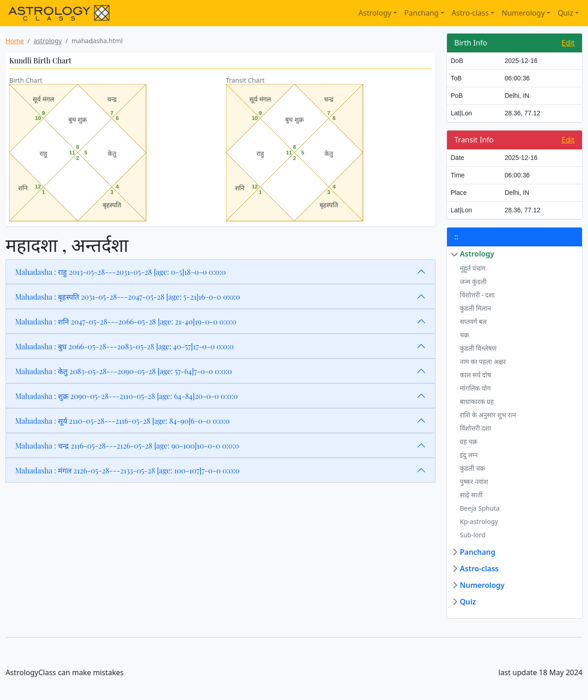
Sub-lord (473, 535)
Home (15, 41)
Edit (568, 43)
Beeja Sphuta (480, 508)
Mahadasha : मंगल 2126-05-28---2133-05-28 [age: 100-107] (127, 470)
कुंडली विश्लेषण (478, 348)
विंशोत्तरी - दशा (477, 295)
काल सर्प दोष (475, 375)
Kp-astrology (479, 521)
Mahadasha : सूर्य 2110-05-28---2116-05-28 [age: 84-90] (122, 421)
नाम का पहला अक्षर (483, 361)
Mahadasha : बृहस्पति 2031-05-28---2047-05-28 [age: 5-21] (128, 297)
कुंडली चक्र (472, 468)
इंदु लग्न (469, 455)
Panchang (421, 13)
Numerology (523, 13)
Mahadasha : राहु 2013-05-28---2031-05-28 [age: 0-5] (121, 272)
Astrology (375, 13)
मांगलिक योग (475, 388)
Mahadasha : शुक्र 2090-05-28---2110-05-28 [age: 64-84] (127, 396)
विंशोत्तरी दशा (475, 428)
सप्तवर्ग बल (473, 322)
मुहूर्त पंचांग (473, 268)
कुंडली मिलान (475, 308)
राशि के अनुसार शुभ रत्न (488, 415)
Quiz (565, 13)
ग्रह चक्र (469, 441)
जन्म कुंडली (473, 282)
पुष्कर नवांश (474, 481)
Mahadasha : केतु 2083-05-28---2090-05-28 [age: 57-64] (124, 371)
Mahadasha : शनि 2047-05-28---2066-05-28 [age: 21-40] (126, 322)
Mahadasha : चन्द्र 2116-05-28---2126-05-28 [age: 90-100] (127, 446)
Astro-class (470, 13)
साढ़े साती (471, 495)
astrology (48, 41)
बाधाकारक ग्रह (477, 401)
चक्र (464, 335)
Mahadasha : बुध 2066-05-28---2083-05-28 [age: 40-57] (124, 346)
